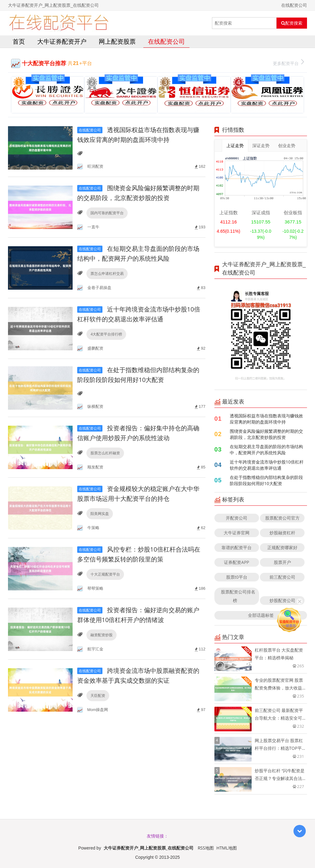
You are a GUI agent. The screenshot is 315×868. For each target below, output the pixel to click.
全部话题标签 (261, 615)
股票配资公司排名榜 (238, 596)
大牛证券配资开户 (62, 41)
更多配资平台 (288, 63)
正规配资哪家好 (282, 547)
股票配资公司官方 (282, 518)
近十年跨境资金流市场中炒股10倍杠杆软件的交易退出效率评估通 (267, 465)
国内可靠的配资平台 (107, 213)
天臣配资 (98, 695)
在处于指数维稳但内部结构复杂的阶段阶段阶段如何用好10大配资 (266, 480)
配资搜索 (292, 23)
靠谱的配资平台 (237, 547)
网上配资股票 (117, 41)
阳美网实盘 (100, 514)
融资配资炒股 (102, 635)
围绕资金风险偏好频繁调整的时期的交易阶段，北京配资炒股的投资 (266, 434)
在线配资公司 (166, 41)
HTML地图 (227, 848)
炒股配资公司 (282, 600)
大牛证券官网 (237, 533)
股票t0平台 (237, 577)
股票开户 (282, 562)
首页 (19, 41)
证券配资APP (237, 562)
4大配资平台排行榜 (106, 334)
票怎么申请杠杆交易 (107, 273)
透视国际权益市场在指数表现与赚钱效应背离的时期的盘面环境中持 (266, 419)
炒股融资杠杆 (282, 533)
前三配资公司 (282, 577)
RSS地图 (206, 848)
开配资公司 (237, 518)
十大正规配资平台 (105, 574)
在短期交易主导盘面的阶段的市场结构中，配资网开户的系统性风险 (266, 450)
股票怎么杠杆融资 (105, 453)
